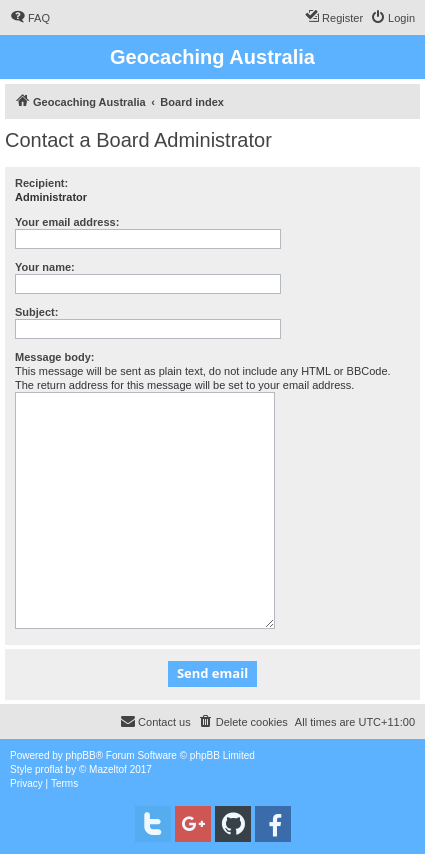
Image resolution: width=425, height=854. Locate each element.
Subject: (36, 312)
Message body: (54, 357)
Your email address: (67, 222)
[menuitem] (30, 18)
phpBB (81, 755)
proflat (49, 769)
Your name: (45, 267)
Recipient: (41, 183)
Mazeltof (108, 769)
